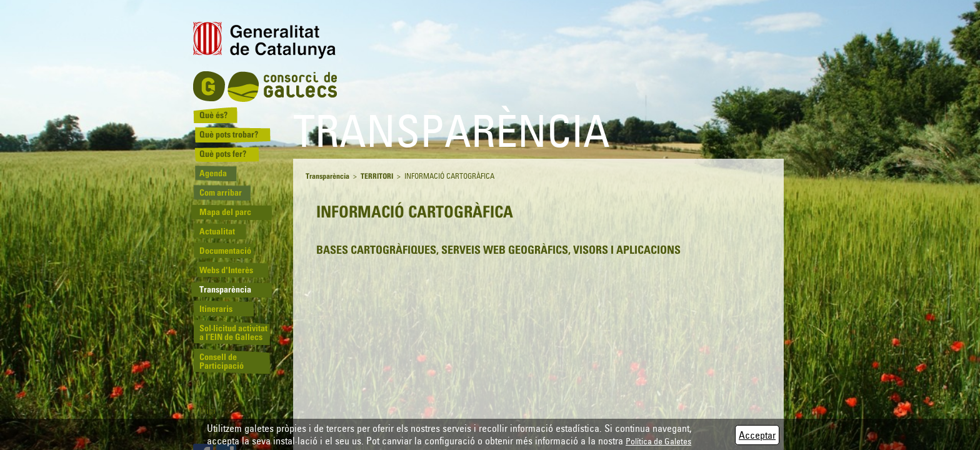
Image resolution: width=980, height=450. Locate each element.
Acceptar (757, 435)
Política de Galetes (658, 441)
